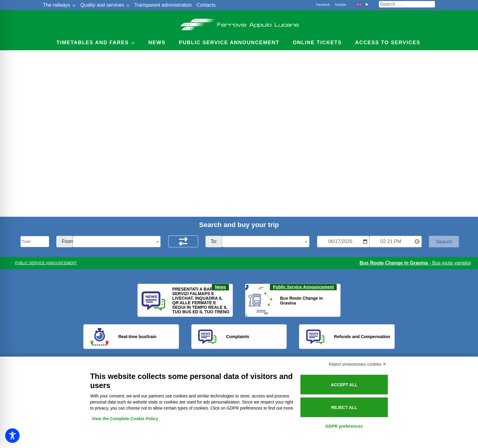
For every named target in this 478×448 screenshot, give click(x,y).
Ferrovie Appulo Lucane (239, 23)
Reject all (344, 407)
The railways (57, 5)
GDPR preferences (344, 426)
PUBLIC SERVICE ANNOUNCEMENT (46, 263)
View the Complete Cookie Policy (125, 419)
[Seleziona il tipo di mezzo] (35, 242)
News (157, 43)
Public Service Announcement (303, 287)
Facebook (323, 5)
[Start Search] (444, 242)
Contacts (206, 5)
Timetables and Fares (93, 43)
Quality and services (102, 5)
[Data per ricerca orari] (343, 242)
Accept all (344, 385)
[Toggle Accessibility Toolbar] (12, 436)
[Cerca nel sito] (407, 4)
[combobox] (117, 242)
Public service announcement (229, 43)
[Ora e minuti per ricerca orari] (396, 242)
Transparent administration (163, 5)
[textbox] (117, 242)
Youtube (340, 5)
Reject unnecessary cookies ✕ (358, 364)
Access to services (388, 43)
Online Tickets (317, 43)
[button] (363, 4)
